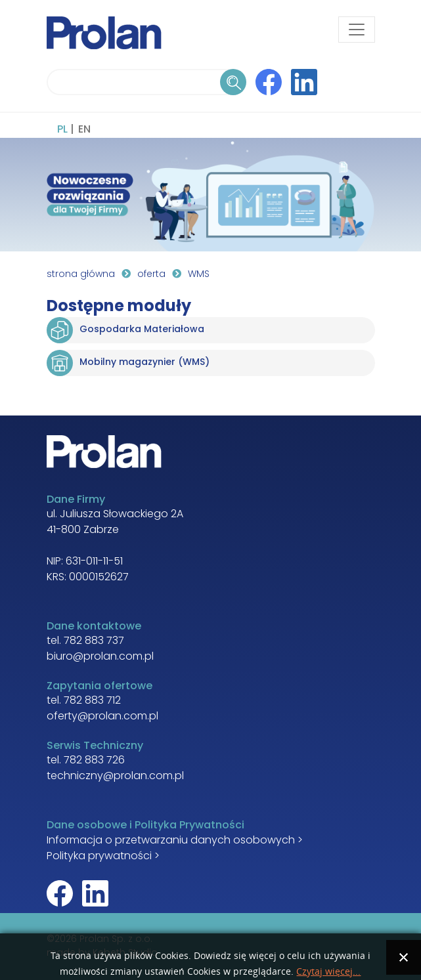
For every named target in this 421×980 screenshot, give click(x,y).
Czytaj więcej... (328, 972)
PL (62, 130)
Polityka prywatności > (103, 857)
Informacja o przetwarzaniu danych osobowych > (175, 841)
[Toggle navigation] (357, 30)
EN (84, 130)
